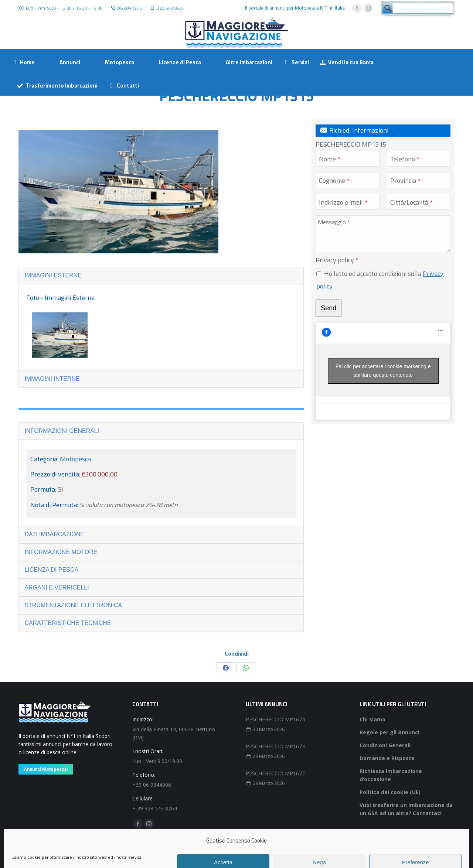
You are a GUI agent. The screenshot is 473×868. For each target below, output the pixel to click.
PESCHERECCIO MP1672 (275, 773)
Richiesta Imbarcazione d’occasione (391, 775)
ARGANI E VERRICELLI (57, 587)
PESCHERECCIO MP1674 (275, 719)
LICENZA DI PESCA (51, 570)
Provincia (405, 180)
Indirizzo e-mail (343, 202)
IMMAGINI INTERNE (52, 379)
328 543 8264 (171, 8)
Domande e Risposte (387, 758)
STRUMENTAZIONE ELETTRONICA (73, 605)
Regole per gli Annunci (389, 732)
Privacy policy (337, 260)
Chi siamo (372, 719)
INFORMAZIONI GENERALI (62, 431)
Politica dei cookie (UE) (390, 792)
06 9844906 (130, 8)
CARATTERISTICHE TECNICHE (68, 623)
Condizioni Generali (385, 745)
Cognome (334, 180)
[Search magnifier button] (388, 8)
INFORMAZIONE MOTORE (61, 552)
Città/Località (411, 202)
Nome (330, 159)
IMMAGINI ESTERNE (53, 275)
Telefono (405, 159)
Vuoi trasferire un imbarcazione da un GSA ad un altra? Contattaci (406, 809)
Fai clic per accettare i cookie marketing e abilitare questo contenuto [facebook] (383, 371)
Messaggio (334, 222)
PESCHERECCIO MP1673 (275, 746)
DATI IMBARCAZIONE (54, 534)
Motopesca (75, 459)
